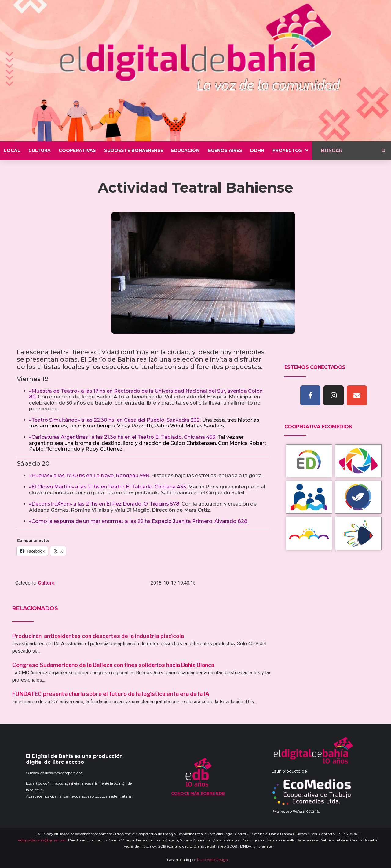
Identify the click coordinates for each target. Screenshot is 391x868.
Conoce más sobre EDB (198, 793)
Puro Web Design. (213, 860)
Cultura (46, 583)
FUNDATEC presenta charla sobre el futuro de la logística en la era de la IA (111, 694)
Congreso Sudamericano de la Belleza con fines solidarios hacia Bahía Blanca (113, 665)
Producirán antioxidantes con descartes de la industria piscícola (99, 636)
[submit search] (383, 151)
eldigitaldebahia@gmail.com (42, 840)
